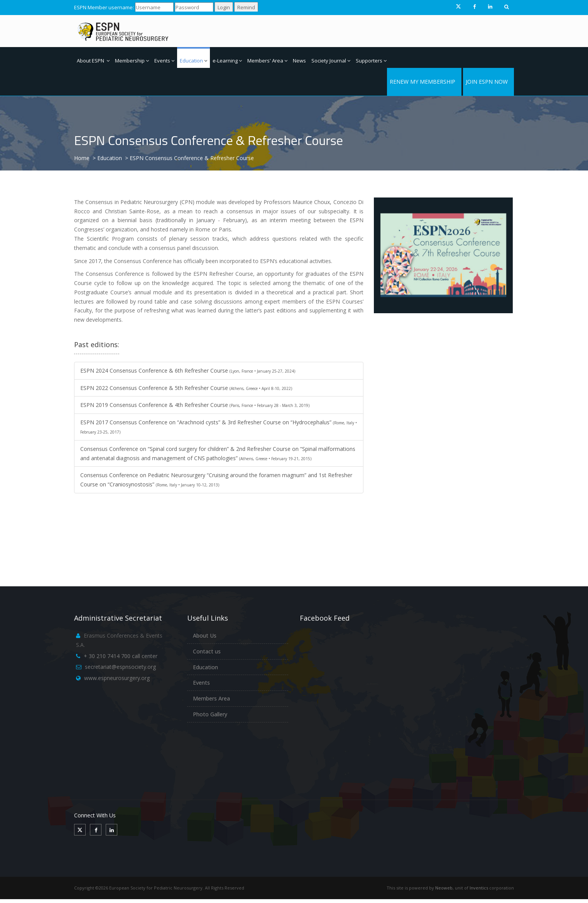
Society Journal (331, 61)
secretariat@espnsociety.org (120, 667)
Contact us (207, 651)
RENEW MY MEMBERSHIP (422, 82)
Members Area (211, 698)
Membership (132, 61)
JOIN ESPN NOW (487, 82)
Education (193, 61)
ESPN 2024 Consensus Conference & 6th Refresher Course (188, 370)
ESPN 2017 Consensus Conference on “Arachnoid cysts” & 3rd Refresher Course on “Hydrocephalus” (219, 427)
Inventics (479, 888)
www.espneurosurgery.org (117, 678)
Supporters (371, 61)
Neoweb (444, 888)
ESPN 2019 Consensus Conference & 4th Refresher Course (195, 405)
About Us (205, 635)
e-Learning (227, 61)
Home (82, 158)
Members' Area (267, 61)
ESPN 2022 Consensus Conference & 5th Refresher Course (186, 388)
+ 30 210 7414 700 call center (121, 656)
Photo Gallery (210, 714)
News (299, 61)
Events (164, 61)
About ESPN (93, 61)
